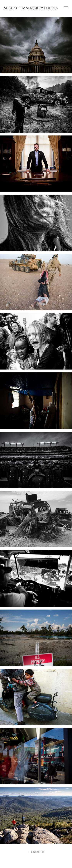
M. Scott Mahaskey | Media (31, 8)
